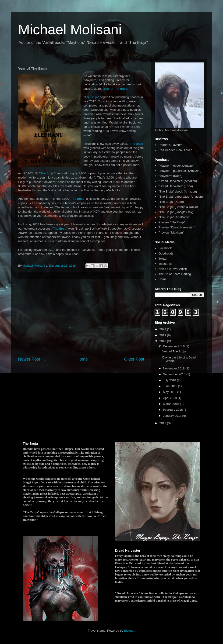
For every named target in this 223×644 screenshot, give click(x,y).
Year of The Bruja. (116, 89)
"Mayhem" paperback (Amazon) (180, 171)
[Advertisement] (81, 318)
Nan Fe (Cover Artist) (173, 269)
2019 (163, 335)
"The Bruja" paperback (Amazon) (181, 197)
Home (82, 359)
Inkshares (165, 264)
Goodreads (166, 253)
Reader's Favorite (170, 145)
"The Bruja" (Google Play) (176, 212)
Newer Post (29, 359)
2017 (163, 423)
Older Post (134, 359)
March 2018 (171, 404)
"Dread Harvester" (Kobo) (176, 186)
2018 (163, 341)
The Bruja (91, 97)
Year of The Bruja (174, 351)
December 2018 (174, 346)
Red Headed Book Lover (175, 150)
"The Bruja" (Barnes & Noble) (178, 207)
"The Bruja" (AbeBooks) (175, 217)
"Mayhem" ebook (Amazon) (177, 166)
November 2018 (174, 368)
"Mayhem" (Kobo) (170, 176)
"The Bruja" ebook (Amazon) (178, 191)
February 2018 (173, 410)
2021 (163, 329)
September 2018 (175, 374)
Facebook (165, 248)
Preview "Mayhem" (171, 232)
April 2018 (170, 398)
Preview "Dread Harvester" (177, 227)
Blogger (129, 631)
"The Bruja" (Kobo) (171, 202)
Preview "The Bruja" (172, 222)
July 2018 (170, 380)
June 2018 (170, 386)
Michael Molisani (70, 29)
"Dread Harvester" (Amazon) (178, 181)
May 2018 (170, 392)
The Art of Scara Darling (175, 274)
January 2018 (173, 416)
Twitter (163, 259)
